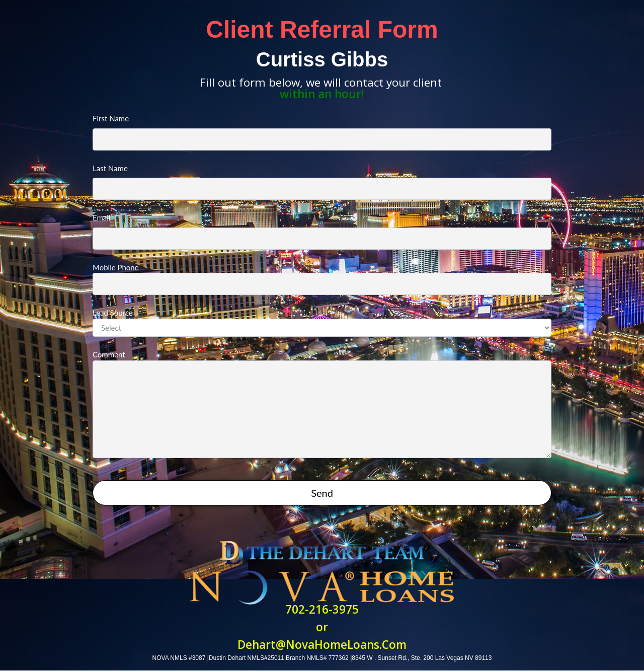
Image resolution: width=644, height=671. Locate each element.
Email (322, 231)
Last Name (322, 182)
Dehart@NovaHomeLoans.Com (322, 645)
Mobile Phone (322, 279)
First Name (322, 132)
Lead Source (322, 322)
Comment (322, 404)
